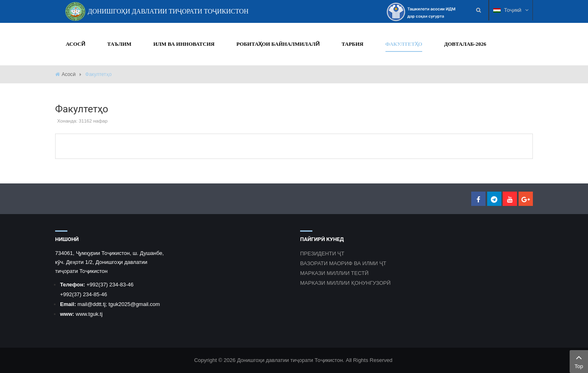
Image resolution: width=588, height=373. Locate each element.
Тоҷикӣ (511, 10)
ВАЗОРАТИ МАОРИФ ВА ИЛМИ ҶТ (343, 263)
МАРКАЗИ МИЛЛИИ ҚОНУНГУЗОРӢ (345, 283)
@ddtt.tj (96, 304)
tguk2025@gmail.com (134, 304)
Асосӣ (69, 74)
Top (579, 361)
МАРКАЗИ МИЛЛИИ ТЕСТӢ (334, 273)
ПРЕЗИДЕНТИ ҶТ (322, 254)
